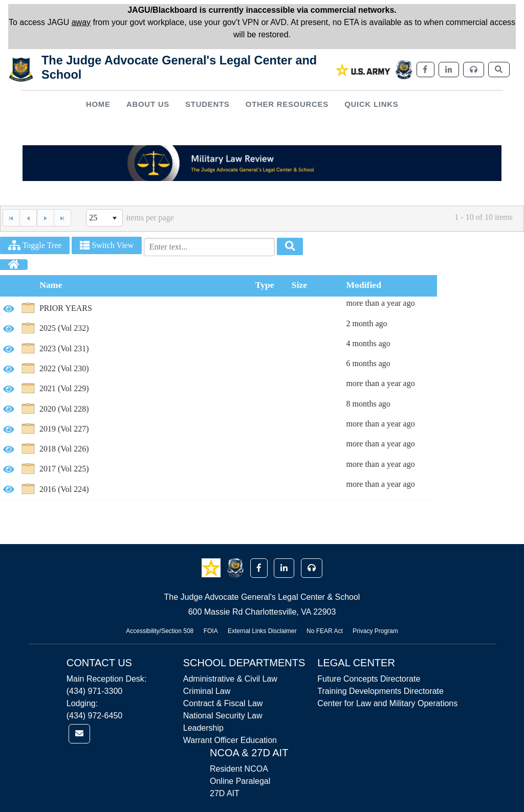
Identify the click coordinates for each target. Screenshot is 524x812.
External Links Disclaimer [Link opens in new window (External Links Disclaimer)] (262, 631)
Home (98, 104)
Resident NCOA (239, 769)
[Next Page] (45, 218)
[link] (363, 70)
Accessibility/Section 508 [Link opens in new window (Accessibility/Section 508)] (160, 631)
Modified (364, 285)
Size (299, 285)
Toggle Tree (35, 245)
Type (265, 285)
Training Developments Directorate (380, 691)
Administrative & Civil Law (230, 679)
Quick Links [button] (371, 104)
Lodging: (82, 703)
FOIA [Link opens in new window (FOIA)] (211, 631)
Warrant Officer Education (230, 740)
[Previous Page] (28, 218)
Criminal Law (207, 691)
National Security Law (223, 716)
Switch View (107, 245)
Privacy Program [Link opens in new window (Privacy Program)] (375, 631)
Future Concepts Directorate (369, 679)
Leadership (203, 728)
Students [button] (207, 104)
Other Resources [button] (287, 104)
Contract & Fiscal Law (223, 703)
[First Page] (11, 218)
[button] (212, 567)
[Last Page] (62, 218)
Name (51, 285)
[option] (219, 309)
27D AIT (225, 793)
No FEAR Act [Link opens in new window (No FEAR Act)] (325, 631)
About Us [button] (148, 104)
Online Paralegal (240, 781)
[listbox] (104, 218)
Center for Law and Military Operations (387, 703)
